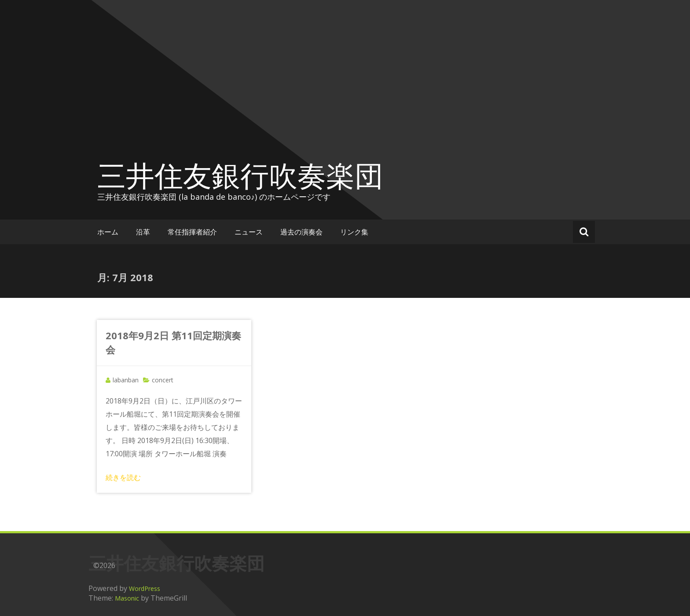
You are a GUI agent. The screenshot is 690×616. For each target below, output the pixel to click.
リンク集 (354, 232)
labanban (126, 380)
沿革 (143, 232)
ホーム (108, 232)
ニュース (249, 232)
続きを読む (123, 477)
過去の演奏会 (301, 232)
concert (163, 380)
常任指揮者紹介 (192, 232)
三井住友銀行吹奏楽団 (240, 175)
